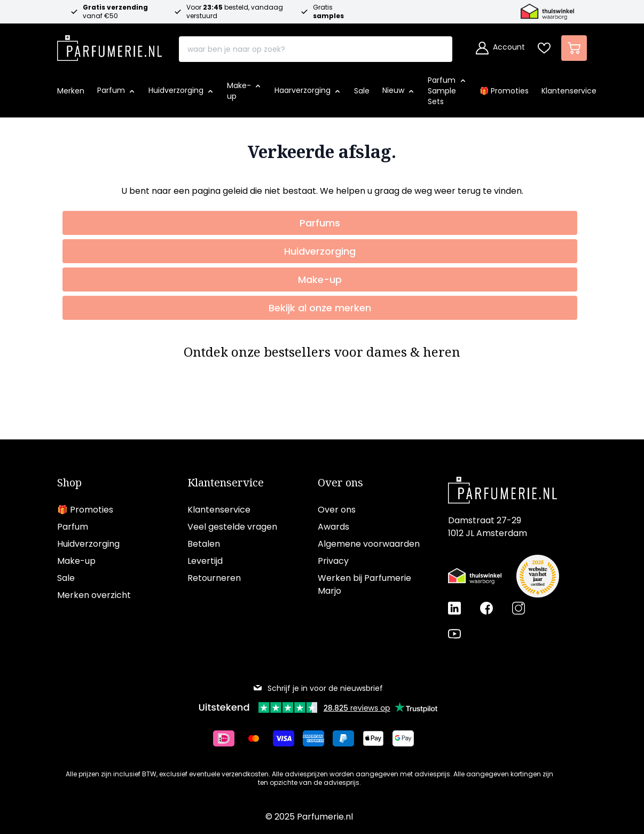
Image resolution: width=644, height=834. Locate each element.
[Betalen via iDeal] (228, 738)
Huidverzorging (88, 544)
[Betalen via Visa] (288, 738)
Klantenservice (226, 483)
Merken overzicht (94, 595)
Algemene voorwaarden (369, 544)
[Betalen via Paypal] (348, 738)
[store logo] (109, 45)
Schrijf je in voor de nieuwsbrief (318, 688)
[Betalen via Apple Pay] (378, 738)
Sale (66, 578)
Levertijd (205, 561)
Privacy (333, 561)
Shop (69, 483)
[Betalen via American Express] (318, 738)
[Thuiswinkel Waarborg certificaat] (475, 576)
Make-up (76, 561)
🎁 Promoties (85, 510)
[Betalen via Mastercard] (258, 738)
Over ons (340, 483)
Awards (333, 527)
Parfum (73, 527)
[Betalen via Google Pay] (407, 738)
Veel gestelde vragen (232, 527)
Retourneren (214, 578)
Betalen (204, 544)
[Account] (500, 48)
